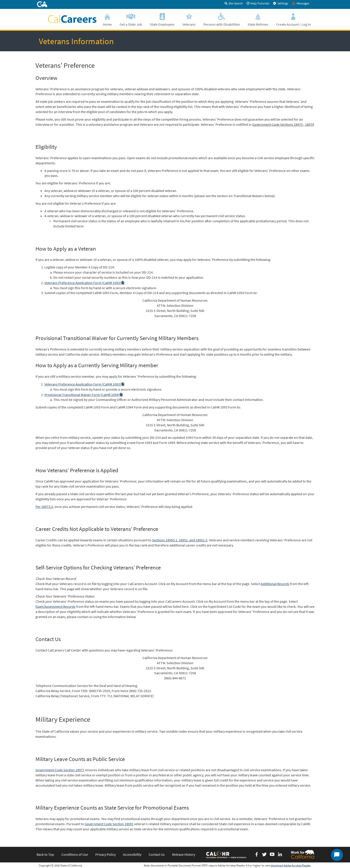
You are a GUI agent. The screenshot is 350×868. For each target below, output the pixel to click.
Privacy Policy (105, 854)
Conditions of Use (75, 854)
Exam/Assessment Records (55, 606)
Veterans (189, 19)
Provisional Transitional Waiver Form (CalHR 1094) (84, 395)
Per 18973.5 (44, 507)
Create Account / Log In (293, 19)
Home (107, 19)
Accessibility (132, 854)
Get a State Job (131, 19)
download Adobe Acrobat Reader (291, 865)
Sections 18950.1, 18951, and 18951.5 (180, 540)
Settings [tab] (281, 3)
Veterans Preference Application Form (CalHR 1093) (84, 283)
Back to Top (45, 854)
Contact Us (157, 854)
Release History (184, 854)
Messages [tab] (300, 3)
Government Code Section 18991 (109, 824)
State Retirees (258, 19)
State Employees (162, 19)
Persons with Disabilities (222, 19)
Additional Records (275, 584)
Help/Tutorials (258, 3)
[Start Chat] (337, 855)
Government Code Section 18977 (60, 770)
